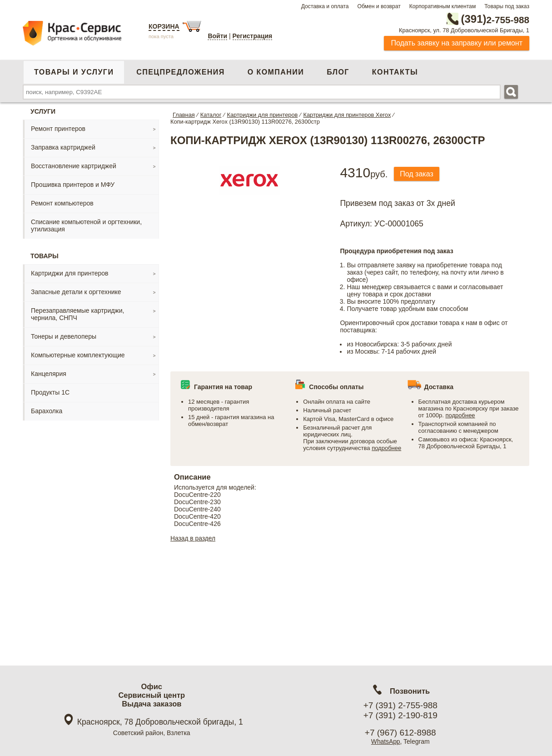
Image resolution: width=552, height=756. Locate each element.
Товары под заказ (507, 6)
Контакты (395, 72)
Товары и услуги (74, 72)
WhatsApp (385, 741)
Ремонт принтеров (58, 129)
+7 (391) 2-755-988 (400, 705)
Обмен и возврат (379, 6)
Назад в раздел (193, 538)
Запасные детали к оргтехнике (76, 292)
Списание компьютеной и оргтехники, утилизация (86, 225)
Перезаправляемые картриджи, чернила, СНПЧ (77, 314)
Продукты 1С (50, 392)
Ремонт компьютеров (62, 203)
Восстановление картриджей (74, 166)
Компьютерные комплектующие (78, 355)
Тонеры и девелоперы (64, 336)
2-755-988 (483, 19)
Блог (338, 72)
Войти (217, 36)
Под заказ (417, 174)
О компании (276, 72)
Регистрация (253, 36)
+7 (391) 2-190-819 (400, 715)
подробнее (386, 448)
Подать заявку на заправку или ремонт (457, 43)
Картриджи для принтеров (70, 273)
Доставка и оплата (325, 6)
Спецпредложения (180, 72)
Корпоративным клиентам (443, 6)
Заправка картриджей (63, 147)
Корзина (164, 26)
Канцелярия (49, 374)
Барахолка (47, 411)
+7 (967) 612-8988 (400, 733)
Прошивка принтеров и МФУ (73, 185)
